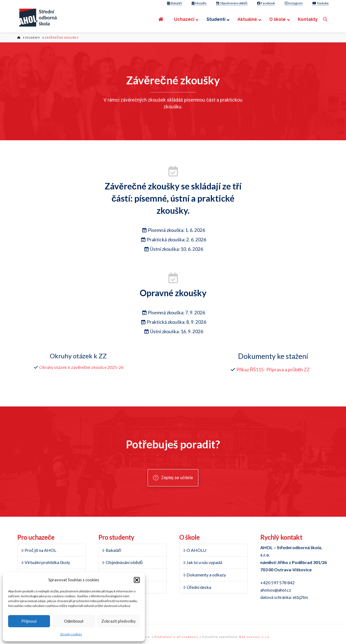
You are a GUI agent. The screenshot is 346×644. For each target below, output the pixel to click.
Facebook (266, 3)
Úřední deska (197, 587)
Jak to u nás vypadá (203, 562)
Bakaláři (174, 3)
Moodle (199, 3)
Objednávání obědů (232, 3)
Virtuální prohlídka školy (46, 562)
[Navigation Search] (326, 19)
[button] (137, 580)
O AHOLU (195, 550)
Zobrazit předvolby (119, 621)
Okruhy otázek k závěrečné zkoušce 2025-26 (81, 367)
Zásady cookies (71, 634)
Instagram (294, 3)
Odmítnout (74, 621)
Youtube (321, 3)
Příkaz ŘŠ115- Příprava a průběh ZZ (273, 370)
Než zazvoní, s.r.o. (255, 637)
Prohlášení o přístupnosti (176, 637)
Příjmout (29, 621)
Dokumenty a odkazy (205, 575)
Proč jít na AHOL (39, 550)
